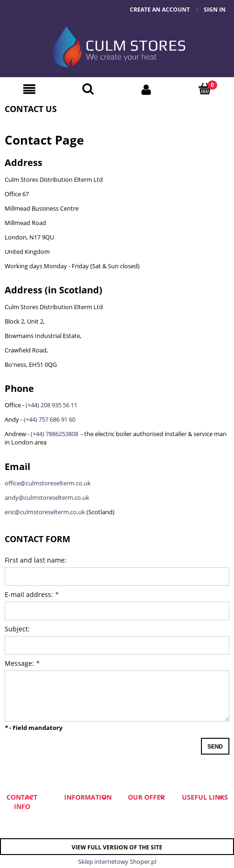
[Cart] (205, 89)
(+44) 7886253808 (55, 434)
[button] (29, 89)
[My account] (147, 89)
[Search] (88, 89)
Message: (22, 663)
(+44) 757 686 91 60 (50, 419)
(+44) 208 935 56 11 (51, 405)
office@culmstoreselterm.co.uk (48, 483)
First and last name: (36, 560)
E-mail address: (32, 594)
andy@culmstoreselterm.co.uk (47, 497)
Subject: (17, 629)
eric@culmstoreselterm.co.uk (45, 512)
